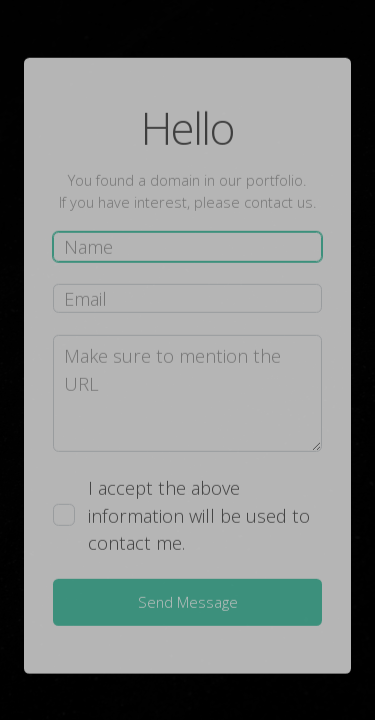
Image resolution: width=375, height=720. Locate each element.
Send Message (188, 602)
